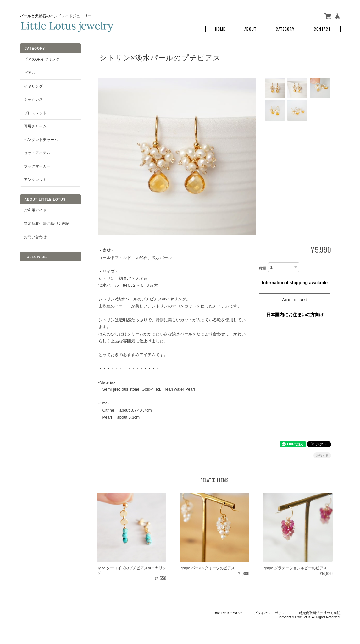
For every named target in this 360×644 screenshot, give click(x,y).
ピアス (30, 73)
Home (220, 29)
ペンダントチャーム (41, 140)
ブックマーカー (37, 166)
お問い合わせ (35, 237)
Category (285, 29)
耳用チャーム (35, 126)
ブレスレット (35, 113)
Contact (322, 29)
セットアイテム (37, 153)
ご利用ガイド (35, 210)
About (250, 29)
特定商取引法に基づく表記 (47, 223)
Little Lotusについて (228, 613)
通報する (322, 455)
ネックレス (33, 99)
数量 (263, 268)
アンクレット (35, 179)
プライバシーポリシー (271, 613)
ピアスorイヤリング (42, 59)
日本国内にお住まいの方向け (295, 315)
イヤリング (33, 86)
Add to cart (295, 300)
